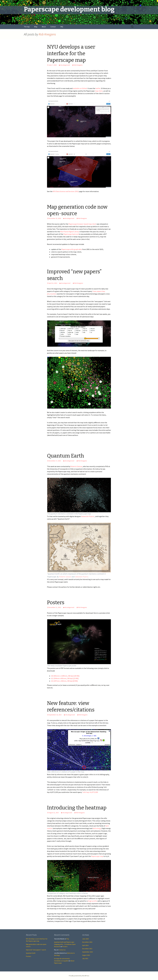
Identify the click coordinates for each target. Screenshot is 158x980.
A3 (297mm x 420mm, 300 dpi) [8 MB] (65, 681)
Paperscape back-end (71, 234)
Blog (36, 27)
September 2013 (88, 952)
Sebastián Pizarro (88, 516)
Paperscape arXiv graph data (72, 249)
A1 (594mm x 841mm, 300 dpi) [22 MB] (65, 678)
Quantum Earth (66, 456)
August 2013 (86, 955)
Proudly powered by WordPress (79, 976)
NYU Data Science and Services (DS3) (66, 191)
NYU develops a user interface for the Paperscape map (71, 54)
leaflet (98, 88)
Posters (56, 602)
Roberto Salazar (76, 466)
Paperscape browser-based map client (82, 224)
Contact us (62, 950)
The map (27, 27)
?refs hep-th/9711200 (90, 792)
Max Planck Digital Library (70, 232)
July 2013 (85, 958)
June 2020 (85, 939)
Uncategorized (65, 65)
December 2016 (87, 942)
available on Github (80, 88)
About (44, 27)
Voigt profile (92, 901)
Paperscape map (97, 856)
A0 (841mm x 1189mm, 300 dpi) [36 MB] (65, 676)
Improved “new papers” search (36, 950)
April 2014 (85, 945)
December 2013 (87, 949)
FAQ (62, 27)
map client (99, 91)
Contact (53, 27)
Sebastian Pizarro (82, 577)
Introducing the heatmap (77, 808)
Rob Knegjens (47, 34)
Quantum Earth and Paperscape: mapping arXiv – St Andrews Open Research (65, 944)
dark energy (97, 828)
